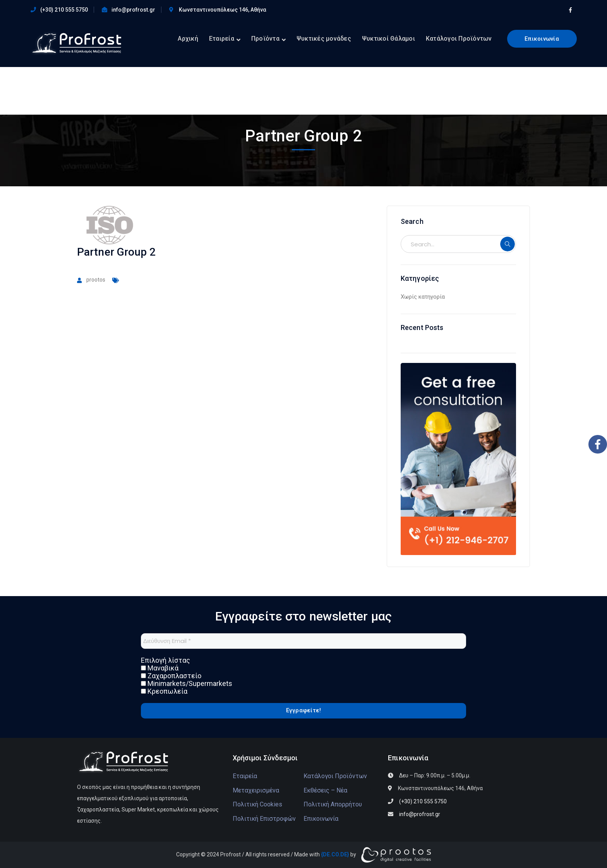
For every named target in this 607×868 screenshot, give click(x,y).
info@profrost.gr (133, 10)
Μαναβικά (160, 668)
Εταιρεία (245, 776)
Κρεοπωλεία (164, 691)
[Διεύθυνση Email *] (303, 641)
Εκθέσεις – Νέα (325, 790)
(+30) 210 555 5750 (64, 10)
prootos (96, 280)
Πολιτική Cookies (257, 804)
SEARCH (508, 244)
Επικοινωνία (542, 39)
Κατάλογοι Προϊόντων (335, 776)
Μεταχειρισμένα (256, 790)
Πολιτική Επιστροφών (264, 819)
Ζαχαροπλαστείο (171, 676)
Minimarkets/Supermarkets (187, 684)
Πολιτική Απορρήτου (333, 804)
